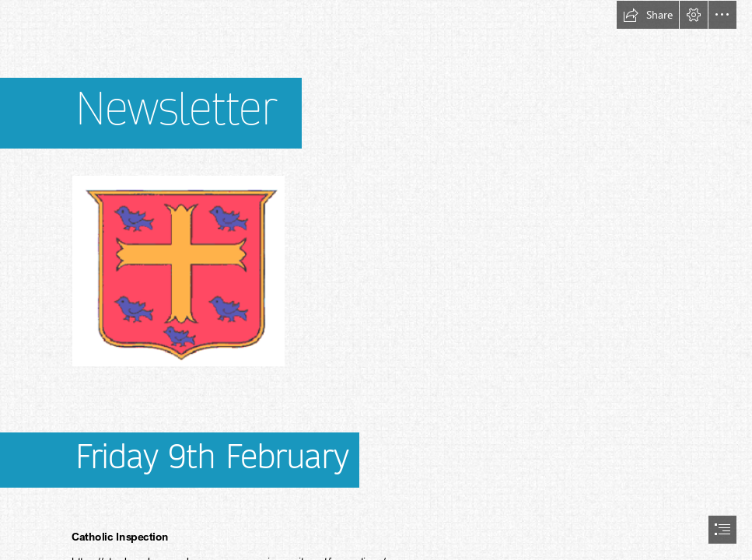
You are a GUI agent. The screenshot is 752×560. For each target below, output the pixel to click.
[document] (376, 280)
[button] (648, 15)
